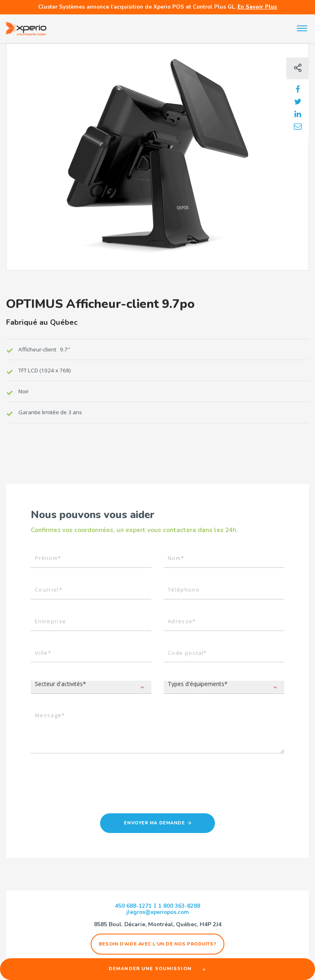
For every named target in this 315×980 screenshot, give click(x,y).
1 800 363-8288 (179, 907)
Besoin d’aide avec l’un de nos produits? (157, 945)
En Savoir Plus (257, 7)
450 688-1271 (133, 907)
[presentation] (93, 790)
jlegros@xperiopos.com (157, 913)
